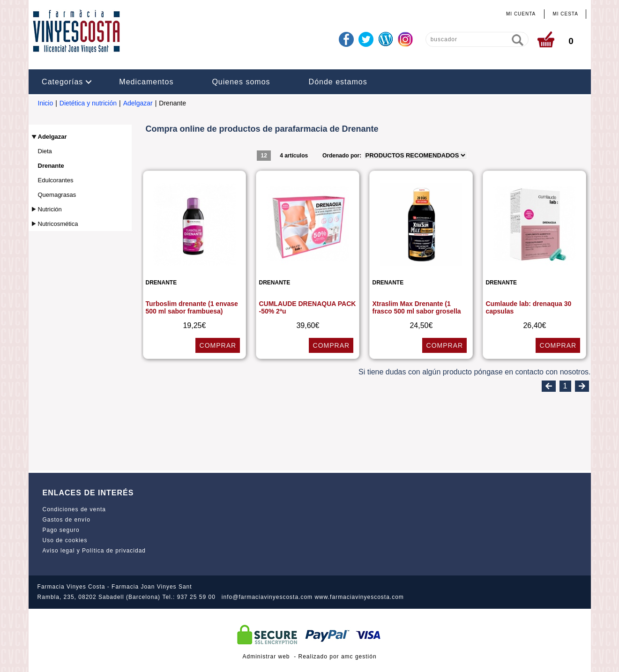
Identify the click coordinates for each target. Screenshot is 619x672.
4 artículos (294, 156)
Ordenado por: (343, 156)
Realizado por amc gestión (338, 657)
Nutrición (50, 209)
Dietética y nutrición (88, 103)
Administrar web (266, 657)
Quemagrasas (57, 195)
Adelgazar (138, 103)
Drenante (51, 166)
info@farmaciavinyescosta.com (267, 597)
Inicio (46, 103)
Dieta (45, 151)
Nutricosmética (58, 224)
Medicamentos (146, 82)
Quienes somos (241, 82)
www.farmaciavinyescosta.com (359, 597)
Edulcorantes (56, 180)
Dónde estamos (338, 82)
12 (264, 156)
